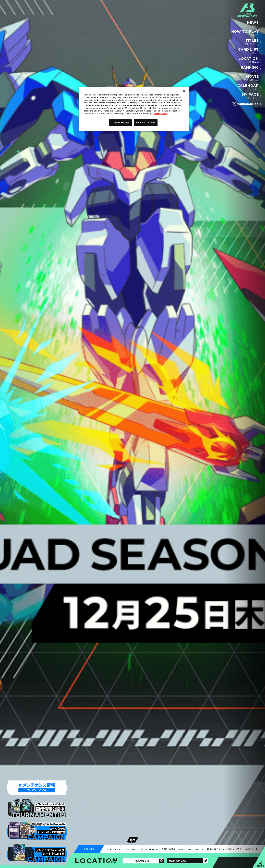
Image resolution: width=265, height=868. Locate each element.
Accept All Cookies (146, 123)
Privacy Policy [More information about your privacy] (161, 114)
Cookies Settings (121, 123)
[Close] (184, 91)
